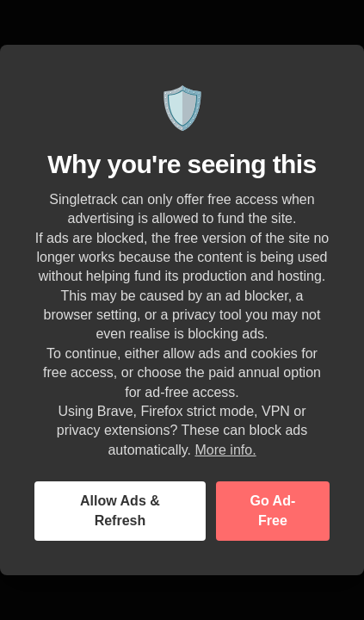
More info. (225, 450)
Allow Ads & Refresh (120, 510)
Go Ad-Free (273, 510)
